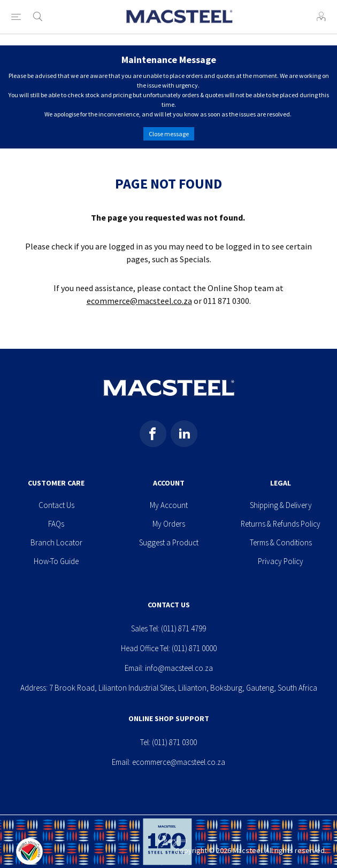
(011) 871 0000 (194, 648)
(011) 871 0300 (174, 742)
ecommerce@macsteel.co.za (139, 301)
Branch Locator (56, 542)
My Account (169, 505)
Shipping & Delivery (281, 505)
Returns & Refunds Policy (281, 524)
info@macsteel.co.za (179, 668)
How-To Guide (56, 561)
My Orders (169, 524)
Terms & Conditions (281, 542)
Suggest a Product (169, 542)
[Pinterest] (184, 434)
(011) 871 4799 (183, 628)
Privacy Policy (281, 561)
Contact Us (56, 505)
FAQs (56, 524)
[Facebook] (153, 434)
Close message (169, 134)
